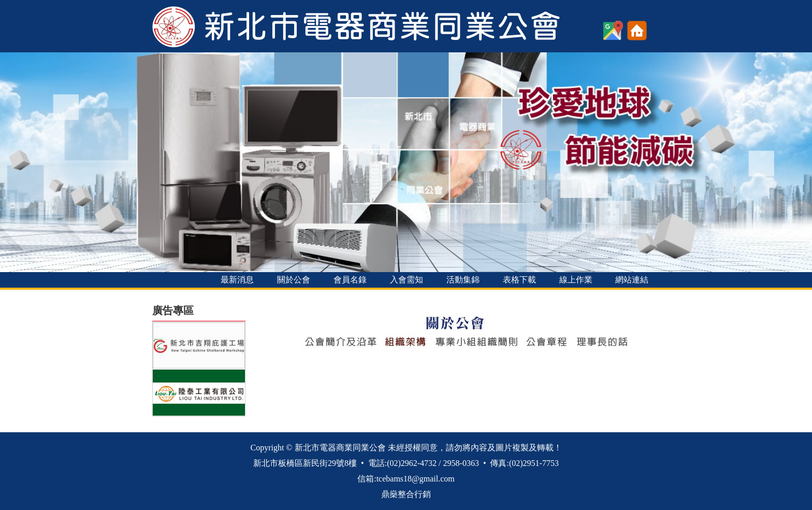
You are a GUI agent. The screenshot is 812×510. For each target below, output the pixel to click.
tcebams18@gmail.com (416, 479)
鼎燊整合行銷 (406, 494)
